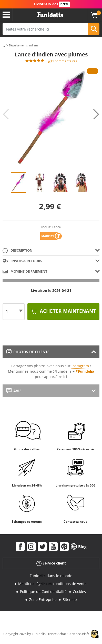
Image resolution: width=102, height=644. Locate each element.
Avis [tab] (14, 391)
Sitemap (70, 600)
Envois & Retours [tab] (22, 261)
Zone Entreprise (43, 600)
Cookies (79, 592)
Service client (51, 563)
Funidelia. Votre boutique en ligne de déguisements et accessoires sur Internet (50, 15)
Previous (6, 114)
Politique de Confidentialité (43, 592)
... (4, 46)
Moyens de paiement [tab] (25, 272)
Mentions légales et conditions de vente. (53, 584)
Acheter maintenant (67, 311)
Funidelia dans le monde (51, 576)
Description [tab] (18, 251)
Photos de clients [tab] (28, 352)
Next (96, 114)
